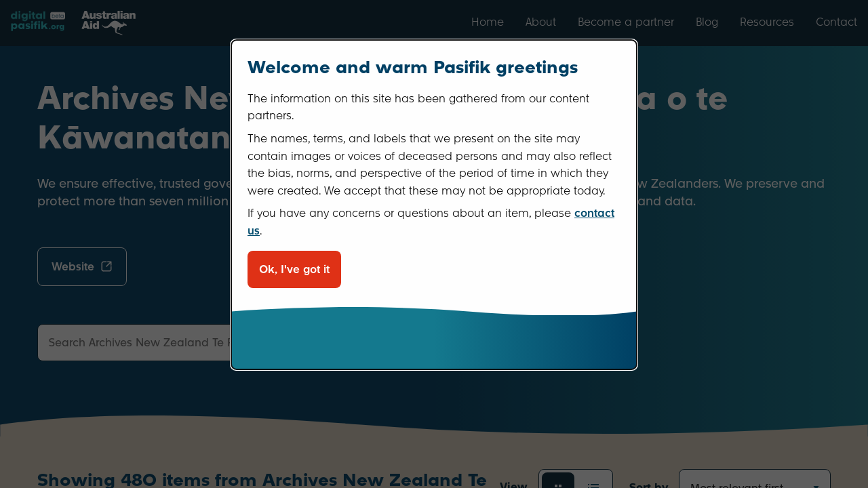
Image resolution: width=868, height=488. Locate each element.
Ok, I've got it (294, 269)
